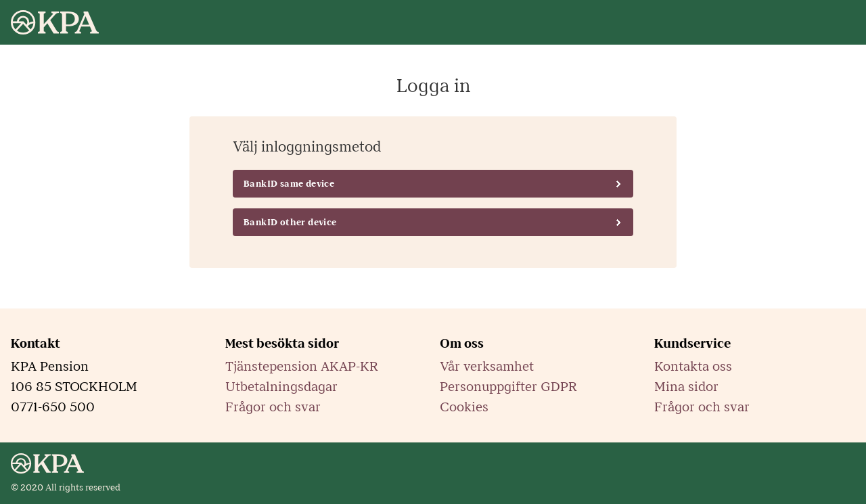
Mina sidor (686, 387)
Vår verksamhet (487, 367)
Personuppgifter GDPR (508, 387)
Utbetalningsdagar (281, 387)
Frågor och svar (273, 407)
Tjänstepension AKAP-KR (302, 367)
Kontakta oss (693, 367)
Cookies (464, 407)
